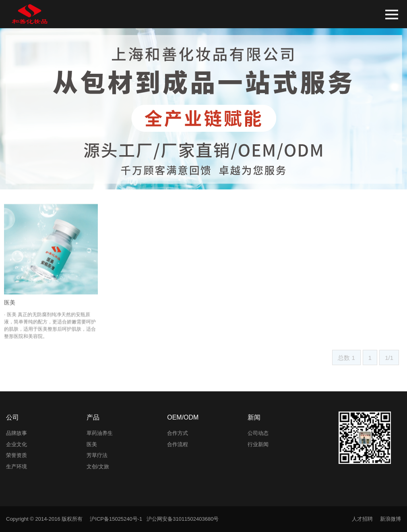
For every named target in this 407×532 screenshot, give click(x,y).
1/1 (389, 358)
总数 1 (346, 358)
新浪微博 (390, 519)
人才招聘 (362, 519)
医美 (10, 312)
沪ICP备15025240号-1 (116, 519)
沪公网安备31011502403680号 (183, 519)
